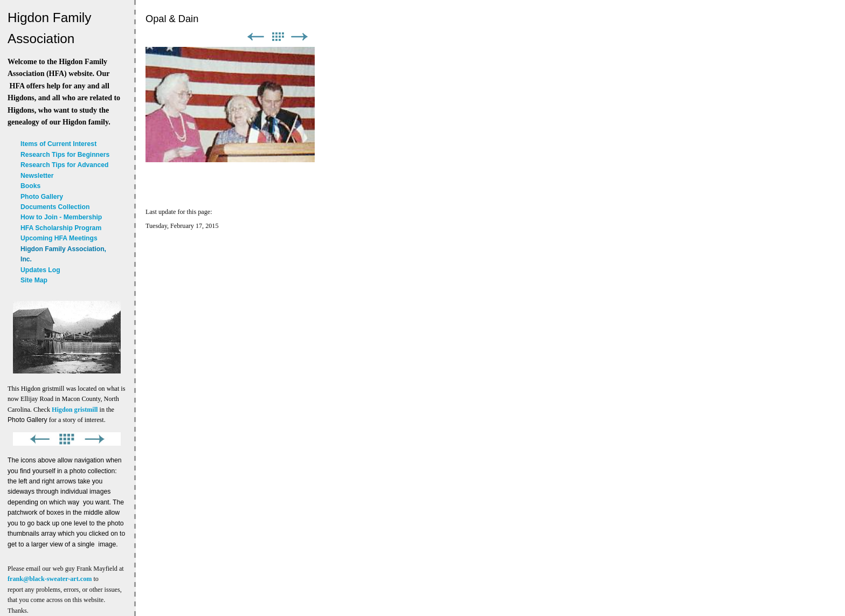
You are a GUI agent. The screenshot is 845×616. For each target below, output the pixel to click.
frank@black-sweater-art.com (50, 579)
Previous (255, 37)
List (278, 37)
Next (300, 37)
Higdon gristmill (75, 410)
